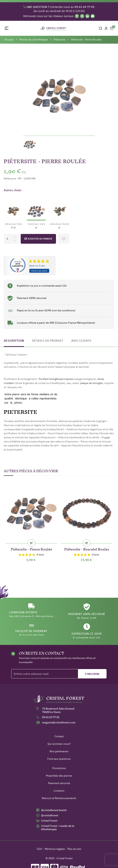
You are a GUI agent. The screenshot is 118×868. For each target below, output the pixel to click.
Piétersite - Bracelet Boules (87, 549)
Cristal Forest (49, 821)
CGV (39, 849)
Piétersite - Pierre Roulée (31, 549)
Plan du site (74, 849)
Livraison (59, 791)
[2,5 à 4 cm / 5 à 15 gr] (59, 212)
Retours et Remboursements (59, 798)
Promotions (59, 768)
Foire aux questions (59, 759)
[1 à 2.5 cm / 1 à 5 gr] (36, 212)
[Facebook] (77, 16)
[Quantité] (11, 239)
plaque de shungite (92, 383)
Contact (59, 736)
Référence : (11, 179)
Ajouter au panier (38, 239)
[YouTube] (93, 16)
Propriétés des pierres (59, 776)
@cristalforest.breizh (54, 810)
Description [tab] (14, 341)
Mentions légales (55, 849)
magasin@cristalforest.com (59, 722)
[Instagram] (82, 16)
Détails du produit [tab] (48, 341)
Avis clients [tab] (81, 341)
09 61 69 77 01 (51, 717)
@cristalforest (50, 815)
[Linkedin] (87, 16)
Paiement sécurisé (59, 783)
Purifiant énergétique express (56, 379)
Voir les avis (39, 271)
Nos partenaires (59, 751)
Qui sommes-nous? (59, 744)
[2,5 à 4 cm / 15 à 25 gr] (13, 212)
